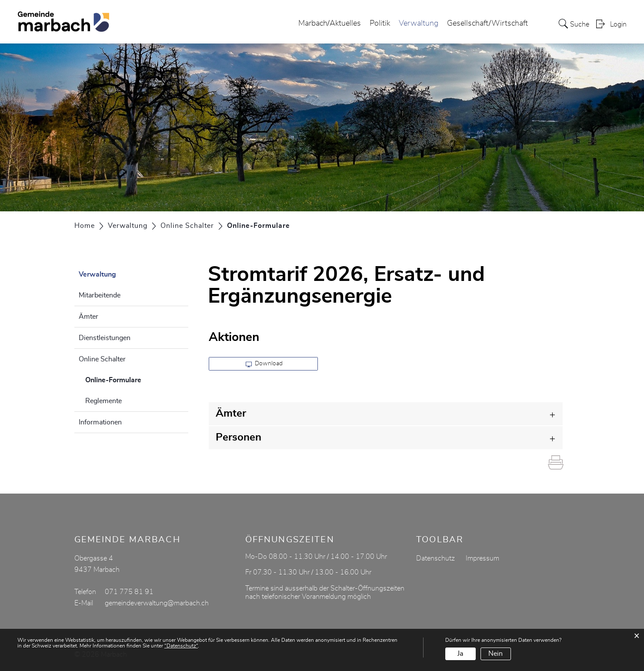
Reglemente (103, 401)
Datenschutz (435, 558)
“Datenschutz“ (181, 646)
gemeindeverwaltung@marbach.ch (157, 603)
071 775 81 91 (129, 592)
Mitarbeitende (100, 295)
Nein (496, 654)
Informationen (100, 422)
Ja (460, 654)
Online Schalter (102, 359)
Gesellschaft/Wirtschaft (487, 23)
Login (618, 24)
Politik (380, 23)
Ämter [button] (231, 414)
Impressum (482, 558)
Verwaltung (419, 23)
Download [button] (264, 364)
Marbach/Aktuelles (330, 23)
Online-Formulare (135, 379)
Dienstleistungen (105, 338)
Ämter (88, 317)
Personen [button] (239, 437)
